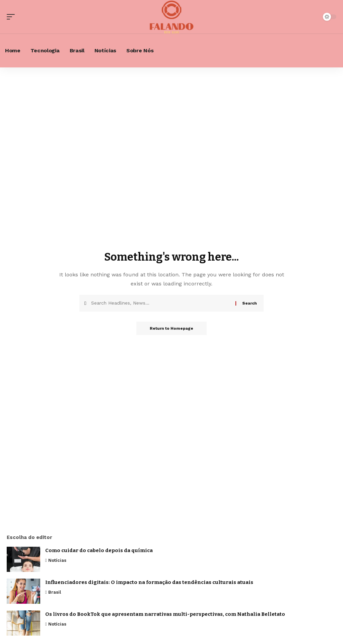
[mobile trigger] (12, 17)
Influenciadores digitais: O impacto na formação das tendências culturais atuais (149, 582)
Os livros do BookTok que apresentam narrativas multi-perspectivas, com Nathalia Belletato (165, 614)
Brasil (55, 592)
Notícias (57, 560)
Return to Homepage (171, 328)
